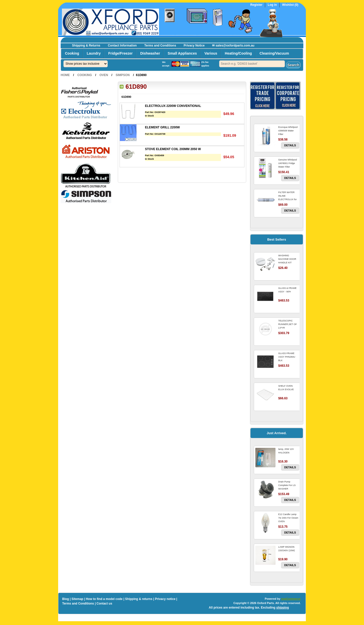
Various (211, 53)
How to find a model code (104, 599)
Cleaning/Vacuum (274, 53)
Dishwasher (150, 53)
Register (256, 5)
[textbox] (252, 64)
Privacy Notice (194, 45)
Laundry (94, 53)
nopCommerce (291, 599)
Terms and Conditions (160, 45)
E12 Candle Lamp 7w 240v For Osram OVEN (288, 518)
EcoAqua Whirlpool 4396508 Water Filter (288, 131)
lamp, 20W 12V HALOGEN (286, 451)
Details (290, 145)
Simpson (122, 75)
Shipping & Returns (86, 45)
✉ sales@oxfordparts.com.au (233, 45)
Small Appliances (182, 53)
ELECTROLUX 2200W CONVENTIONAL (173, 106)
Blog (66, 599)
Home (65, 75)
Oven (104, 75)
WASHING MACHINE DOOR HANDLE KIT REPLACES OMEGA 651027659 (289, 263)
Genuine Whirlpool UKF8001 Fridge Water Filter (288, 163)
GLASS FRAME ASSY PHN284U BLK (287, 357)
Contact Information (122, 45)
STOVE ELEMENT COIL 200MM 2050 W (173, 149)
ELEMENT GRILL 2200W (163, 127)
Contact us (104, 604)
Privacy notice (165, 599)
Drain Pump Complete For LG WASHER (287, 485)
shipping (283, 608)
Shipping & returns (139, 599)
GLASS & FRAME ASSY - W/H (288, 290)
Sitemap (77, 599)
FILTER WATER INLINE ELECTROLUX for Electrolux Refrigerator (288, 199)
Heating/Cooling (238, 53)
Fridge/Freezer (120, 53)
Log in (272, 5)
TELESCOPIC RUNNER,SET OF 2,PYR (288, 324)
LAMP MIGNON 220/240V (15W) (287, 549)
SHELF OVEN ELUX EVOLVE (286, 388)
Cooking (72, 53)
